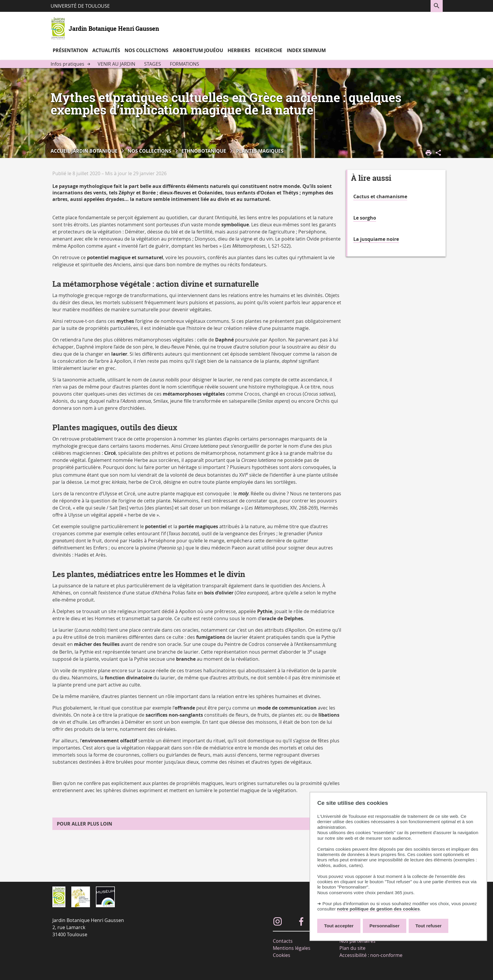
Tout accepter (339, 926)
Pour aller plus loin (84, 824)
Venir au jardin (116, 64)
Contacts (283, 941)
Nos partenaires (357, 941)
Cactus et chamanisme (380, 196)
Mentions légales (292, 948)
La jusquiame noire (376, 239)
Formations (185, 64)
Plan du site (352, 948)
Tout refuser (428, 926)
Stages (153, 64)
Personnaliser (385, 926)
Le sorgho (365, 218)
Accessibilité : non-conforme (371, 955)
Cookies (282, 955)
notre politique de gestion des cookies (378, 909)
